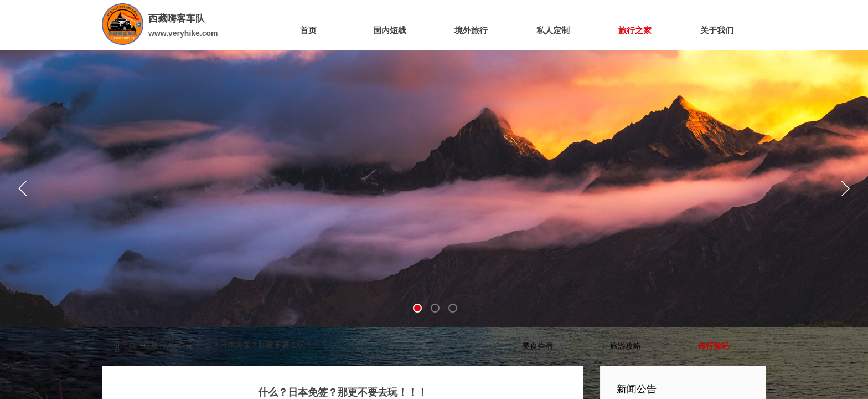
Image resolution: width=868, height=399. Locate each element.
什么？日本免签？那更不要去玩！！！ (262, 345)
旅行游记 (167, 345)
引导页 (125, 345)
